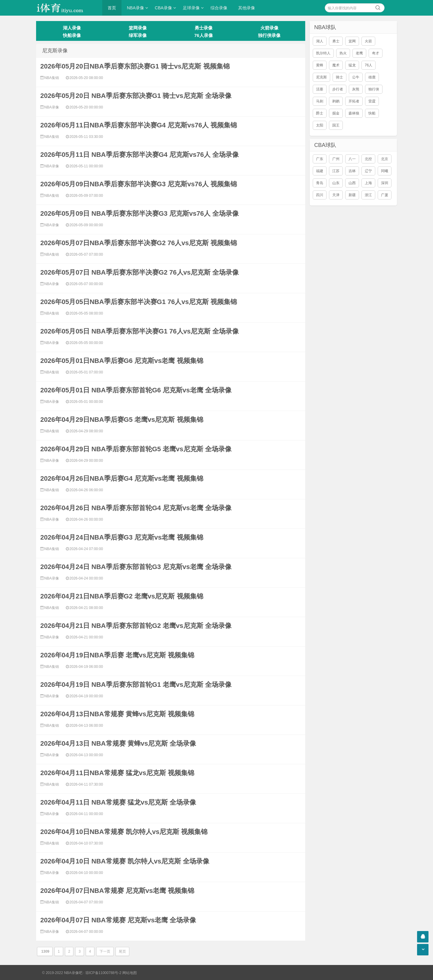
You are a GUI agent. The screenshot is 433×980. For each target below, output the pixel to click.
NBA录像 (135, 8)
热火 (343, 53)
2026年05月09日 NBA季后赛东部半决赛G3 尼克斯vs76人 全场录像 (140, 213)
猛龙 (352, 65)
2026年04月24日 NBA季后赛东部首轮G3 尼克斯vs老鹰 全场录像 (136, 567)
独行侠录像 (269, 35)
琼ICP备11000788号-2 (103, 973)
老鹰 (359, 53)
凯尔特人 (323, 53)
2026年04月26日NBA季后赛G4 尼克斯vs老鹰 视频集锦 (122, 478)
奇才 (376, 53)
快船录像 (72, 35)
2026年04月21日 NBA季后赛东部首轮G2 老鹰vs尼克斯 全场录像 (136, 626)
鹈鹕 (336, 101)
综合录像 (219, 8)
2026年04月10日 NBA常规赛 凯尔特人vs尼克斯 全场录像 (125, 861)
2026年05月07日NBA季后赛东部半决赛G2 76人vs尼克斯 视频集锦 (139, 243)
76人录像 (204, 35)
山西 (352, 183)
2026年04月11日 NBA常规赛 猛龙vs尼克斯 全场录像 (118, 802)
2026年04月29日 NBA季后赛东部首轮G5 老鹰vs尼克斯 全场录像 (136, 449)
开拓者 (354, 101)
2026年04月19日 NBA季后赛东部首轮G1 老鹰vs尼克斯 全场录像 (136, 685)
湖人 (320, 41)
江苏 (336, 171)
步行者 (338, 89)
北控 (368, 159)
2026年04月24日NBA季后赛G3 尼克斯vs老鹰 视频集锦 (122, 537)
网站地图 (130, 973)
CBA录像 (163, 8)
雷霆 (372, 101)
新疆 (352, 195)
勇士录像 (204, 28)
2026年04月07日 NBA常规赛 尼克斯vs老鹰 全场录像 (118, 920)
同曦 (385, 171)
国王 (336, 125)
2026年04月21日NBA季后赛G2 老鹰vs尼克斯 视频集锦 (122, 596)
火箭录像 (269, 28)
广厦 (385, 195)
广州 (336, 159)
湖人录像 (72, 28)
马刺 (320, 101)
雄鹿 (372, 77)
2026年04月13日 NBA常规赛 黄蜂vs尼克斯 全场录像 (118, 743)
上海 (368, 183)
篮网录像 (138, 28)
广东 (320, 159)
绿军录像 (138, 35)
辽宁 (368, 171)
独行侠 (374, 89)
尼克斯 (321, 77)
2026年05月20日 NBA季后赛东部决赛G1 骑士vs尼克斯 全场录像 (136, 96)
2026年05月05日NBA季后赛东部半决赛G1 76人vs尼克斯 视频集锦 (139, 302)
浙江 (368, 195)
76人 (369, 65)
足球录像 (191, 8)
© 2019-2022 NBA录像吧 (62, 973)
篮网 (352, 41)
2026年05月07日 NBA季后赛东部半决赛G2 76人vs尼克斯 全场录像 (140, 272)
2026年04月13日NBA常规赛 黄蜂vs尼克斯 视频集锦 (117, 714)
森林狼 (354, 113)
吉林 (352, 171)
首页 (112, 8)
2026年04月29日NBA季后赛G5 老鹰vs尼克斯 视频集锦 (122, 420)
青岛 (320, 183)
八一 (352, 159)
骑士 (339, 77)
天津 (336, 195)
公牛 (356, 77)
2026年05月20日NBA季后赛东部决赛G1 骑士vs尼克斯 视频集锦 (135, 66)
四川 (320, 195)
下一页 (105, 951)
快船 (372, 113)
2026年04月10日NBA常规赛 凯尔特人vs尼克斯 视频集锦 (124, 832)
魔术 (336, 65)
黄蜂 (320, 65)
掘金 (336, 113)
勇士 (336, 41)
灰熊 (356, 89)
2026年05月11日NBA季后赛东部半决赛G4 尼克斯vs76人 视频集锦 (139, 125)
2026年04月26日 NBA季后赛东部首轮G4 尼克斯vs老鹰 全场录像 (136, 508)
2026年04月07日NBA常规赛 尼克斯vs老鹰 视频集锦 (117, 891)
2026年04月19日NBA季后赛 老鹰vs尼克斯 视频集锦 (117, 655)
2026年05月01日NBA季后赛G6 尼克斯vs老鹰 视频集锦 (122, 361)
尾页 (122, 951)
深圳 (385, 183)
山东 (336, 183)
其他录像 (247, 8)
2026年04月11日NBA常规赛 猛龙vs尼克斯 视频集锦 (117, 773)
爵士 (320, 113)
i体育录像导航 (66, 8)
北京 (385, 159)
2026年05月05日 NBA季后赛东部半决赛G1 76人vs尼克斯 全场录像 (140, 331)
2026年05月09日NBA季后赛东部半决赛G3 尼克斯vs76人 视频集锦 (139, 184)
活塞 (320, 89)
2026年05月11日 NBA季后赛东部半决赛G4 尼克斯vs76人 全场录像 (140, 155)
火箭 (368, 41)
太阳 (320, 125)
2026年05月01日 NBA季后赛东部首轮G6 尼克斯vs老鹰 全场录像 (136, 390)
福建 (320, 171)
